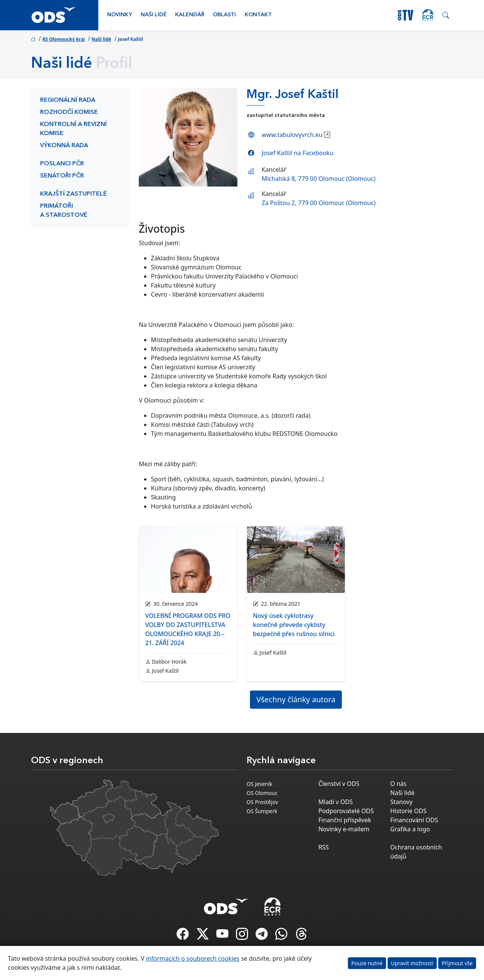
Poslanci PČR (62, 164)
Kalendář (190, 15)
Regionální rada (68, 100)
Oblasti (224, 15)
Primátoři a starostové (64, 211)
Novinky (119, 15)
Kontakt (258, 15)
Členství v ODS (339, 784)
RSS (324, 847)
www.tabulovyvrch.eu (292, 135)
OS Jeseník (259, 784)
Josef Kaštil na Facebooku (298, 153)
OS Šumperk (262, 811)
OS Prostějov (262, 802)
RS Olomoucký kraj (64, 39)
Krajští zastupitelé (74, 194)
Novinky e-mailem (344, 829)
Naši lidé (154, 15)
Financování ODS (414, 820)
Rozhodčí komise (69, 112)
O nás (398, 784)
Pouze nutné (367, 963)
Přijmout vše (457, 963)
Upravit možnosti (412, 963)
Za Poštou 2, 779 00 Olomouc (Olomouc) (319, 203)
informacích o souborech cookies (193, 958)
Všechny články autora (296, 699)
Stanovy (401, 802)
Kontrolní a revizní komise (73, 129)
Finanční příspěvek (345, 820)
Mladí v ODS (336, 802)
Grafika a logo (410, 829)
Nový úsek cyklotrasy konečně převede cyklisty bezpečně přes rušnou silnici (294, 625)
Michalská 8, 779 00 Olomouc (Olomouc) (319, 179)
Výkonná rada (64, 146)
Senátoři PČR (62, 176)
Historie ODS (408, 811)
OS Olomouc (262, 793)
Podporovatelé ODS (346, 811)
